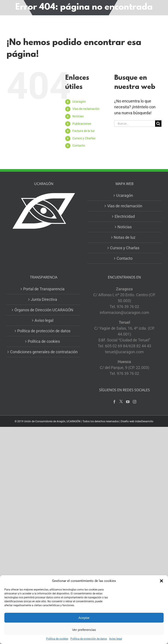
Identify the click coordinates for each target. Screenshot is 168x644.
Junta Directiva (44, 299)
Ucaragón (79, 102)
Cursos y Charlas (84, 138)
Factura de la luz (84, 131)
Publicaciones (82, 124)
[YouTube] (128, 402)
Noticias (78, 116)
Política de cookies (57, 639)
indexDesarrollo (144, 421)
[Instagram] (135, 402)
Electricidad (125, 216)
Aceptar (84, 618)
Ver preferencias (84, 630)
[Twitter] (121, 402)
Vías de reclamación (86, 109)
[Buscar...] (135, 124)
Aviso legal (116, 639)
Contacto (79, 145)
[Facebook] (114, 402)
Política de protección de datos (89, 639)
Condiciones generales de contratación (44, 352)
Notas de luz (125, 237)
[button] (161, 581)
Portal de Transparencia (44, 289)
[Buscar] (158, 124)
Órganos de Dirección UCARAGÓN (44, 310)
